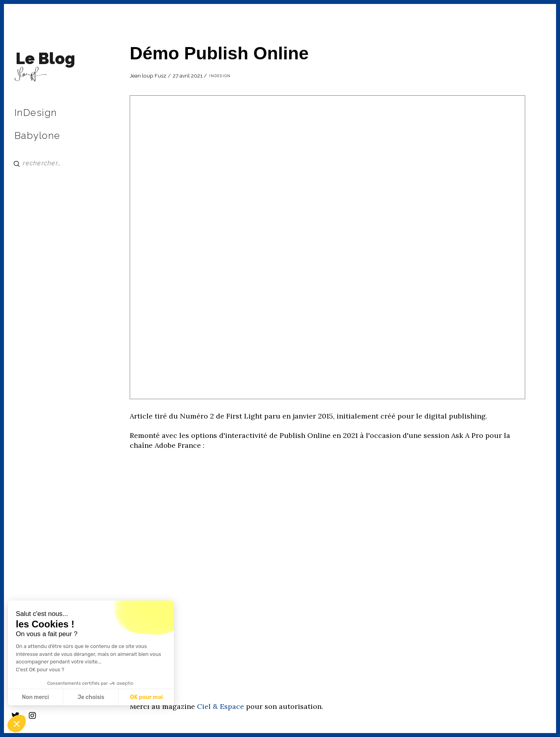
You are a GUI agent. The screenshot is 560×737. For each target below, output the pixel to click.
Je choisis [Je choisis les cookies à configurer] (91, 697)
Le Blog (45, 58)
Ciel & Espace (220, 706)
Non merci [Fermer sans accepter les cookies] (35, 697)
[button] (17, 724)
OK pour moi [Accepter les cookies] (147, 697)
